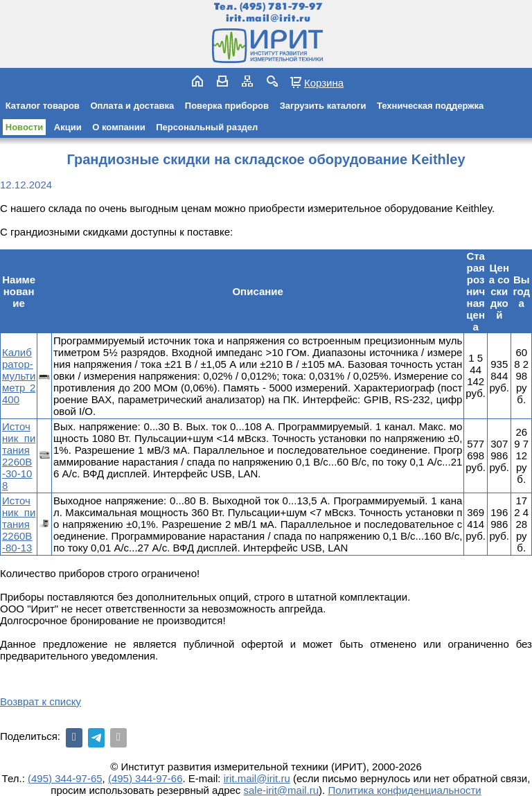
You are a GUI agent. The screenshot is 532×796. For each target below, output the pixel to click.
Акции (68, 127)
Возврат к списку (41, 701)
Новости (25, 127)
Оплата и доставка (132, 106)
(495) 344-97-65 (65, 778)
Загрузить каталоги (323, 106)
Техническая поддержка (430, 106)
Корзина (324, 82)
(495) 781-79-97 (281, 7)
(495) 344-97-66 (145, 778)
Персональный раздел (207, 127)
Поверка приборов (227, 106)
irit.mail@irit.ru (268, 18)
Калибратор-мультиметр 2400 (19, 376)
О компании (118, 127)
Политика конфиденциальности (404, 790)
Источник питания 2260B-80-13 (19, 524)
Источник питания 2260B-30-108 (19, 456)
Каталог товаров (43, 106)
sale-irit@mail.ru (282, 790)
